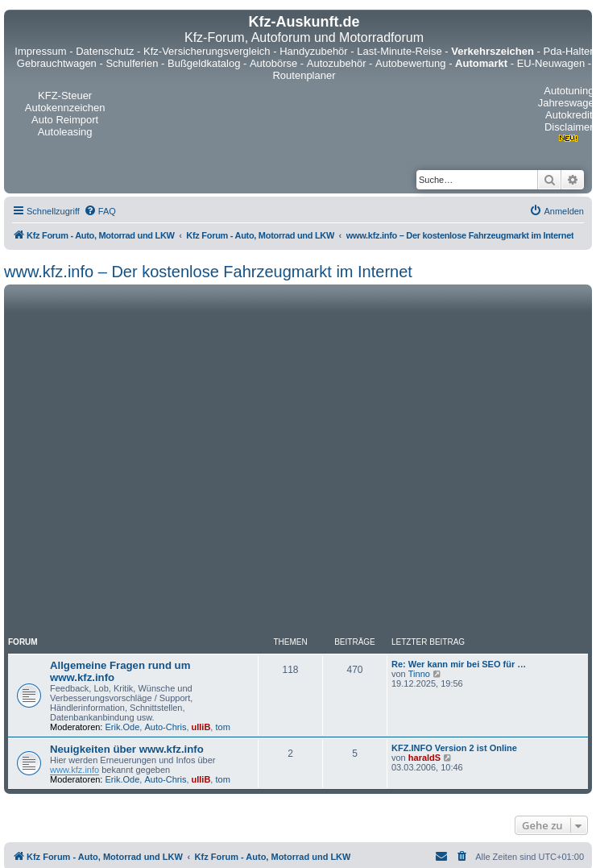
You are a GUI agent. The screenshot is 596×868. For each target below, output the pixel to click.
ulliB (201, 727)
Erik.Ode (123, 727)
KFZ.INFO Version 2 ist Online (454, 748)
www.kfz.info (74, 770)
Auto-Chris (165, 727)
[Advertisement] (164, 461)
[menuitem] (100, 211)
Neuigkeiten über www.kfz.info (127, 749)
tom (222, 727)
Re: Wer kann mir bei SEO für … (459, 664)
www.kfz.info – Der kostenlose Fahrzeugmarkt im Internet (208, 272)
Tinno (419, 674)
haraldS (424, 758)
